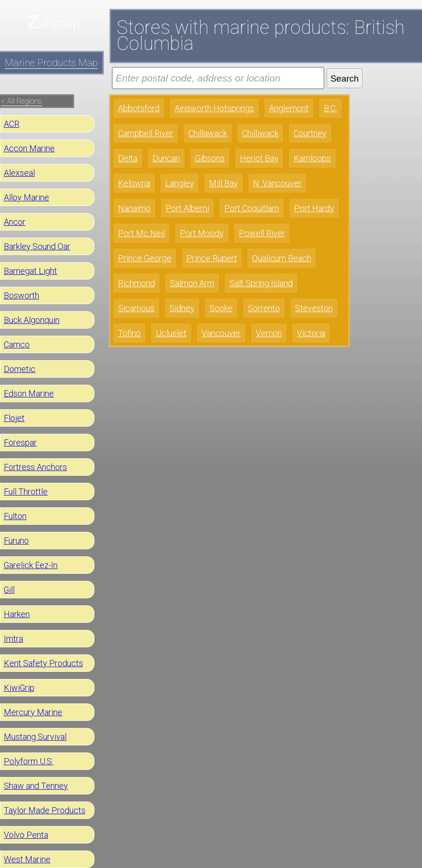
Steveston (314, 308)
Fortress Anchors (35, 467)
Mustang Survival (35, 737)
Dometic (20, 369)
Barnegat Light (30, 271)
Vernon (269, 333)
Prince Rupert (212, 258)
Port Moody (202, 233)
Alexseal (19, 173)
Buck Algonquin (32, 320)
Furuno (16, 541)
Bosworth (21, 295)
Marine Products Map (51, 63)
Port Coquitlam (252, 208)
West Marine (27, 859)
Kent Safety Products (43, 663)
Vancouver (221, 333)
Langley (180, 183)
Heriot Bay (259, 158)
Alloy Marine (26, 197)
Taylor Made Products (45, 810)
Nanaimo (134, 208)
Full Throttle (26, 492)
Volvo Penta (26, 835)
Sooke (221, 308)
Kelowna (134, 183)
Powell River (262, 233)
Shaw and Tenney (36, 786)
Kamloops (312, 158)
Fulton (15, 516)
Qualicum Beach (282, 258)
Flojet (14, 418)
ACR (12, 124)
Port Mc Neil (141, 233)
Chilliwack (260, 133)
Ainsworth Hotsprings (214, 108)
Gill (9, 590)
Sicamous (136, 308)
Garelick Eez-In (31, 565)
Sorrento (264, 308)
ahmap (59, 24)
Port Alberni (187, 208)
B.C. (330, 108)
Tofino (129, 333)
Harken (17, 614)
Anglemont (289, 108)
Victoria (311, 333)
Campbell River (146, 133)
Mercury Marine (33, 712)
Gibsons (210, 158)
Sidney (182, 308)
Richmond (136, 283)
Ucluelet (171, 333)
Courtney (310, 133)
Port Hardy (314, 208)
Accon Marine (29, 148)
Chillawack (208, 133)
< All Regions (21, 101)
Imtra (13, 639)
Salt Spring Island (261, 283)
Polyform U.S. (29, 761)
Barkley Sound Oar (37, 246)
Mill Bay (224, 183)
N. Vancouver (277, 183)
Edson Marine (29, 393)
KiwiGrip (19, 688)
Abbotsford (139, 108)
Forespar (20, 442)
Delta (128, 158)
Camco (17, 344)
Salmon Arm (192, 283)
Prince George (145, 258)
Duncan (166, 158)
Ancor (15, 222)
